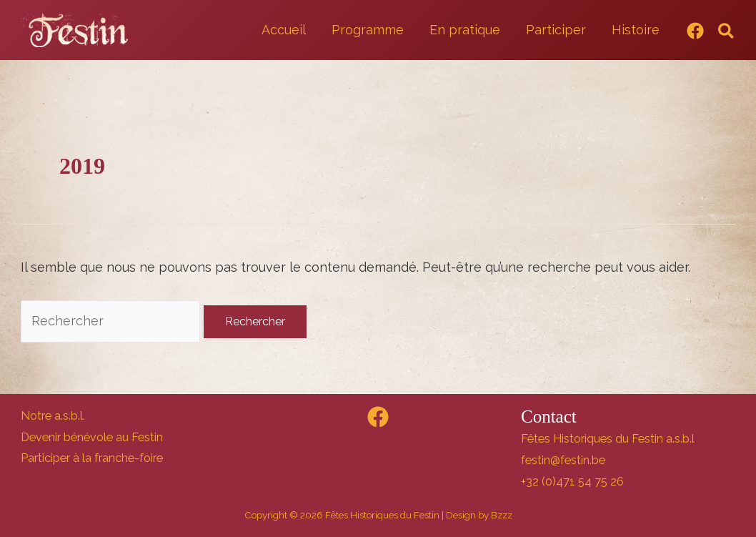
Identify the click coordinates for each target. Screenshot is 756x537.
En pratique (465, 30)
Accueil (284, 30)
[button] (727, 32)
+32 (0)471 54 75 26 (572, 482)
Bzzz (502, 515)
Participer (556, 30)
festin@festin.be (563, 460)
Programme (368, 30)
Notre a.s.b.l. (53, 416)
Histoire (636, 30)
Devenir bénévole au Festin (92, 437)
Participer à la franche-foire (92, 458)
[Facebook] (695, 31)
